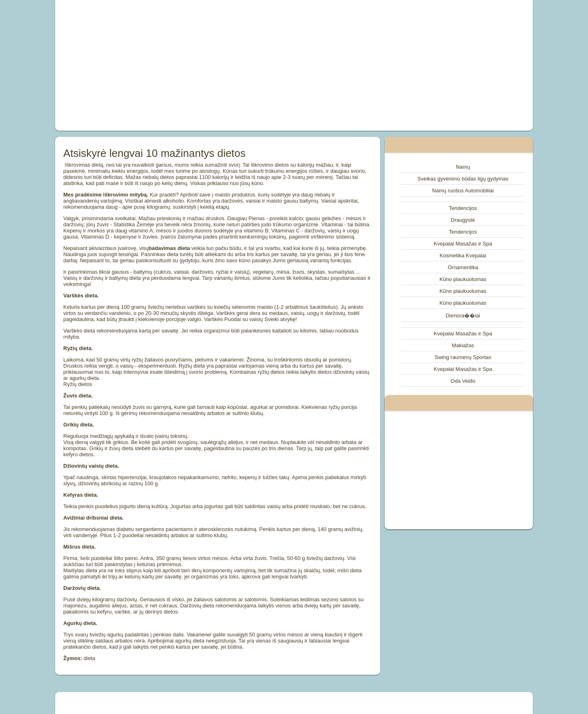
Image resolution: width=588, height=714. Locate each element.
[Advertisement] (202, 65)
